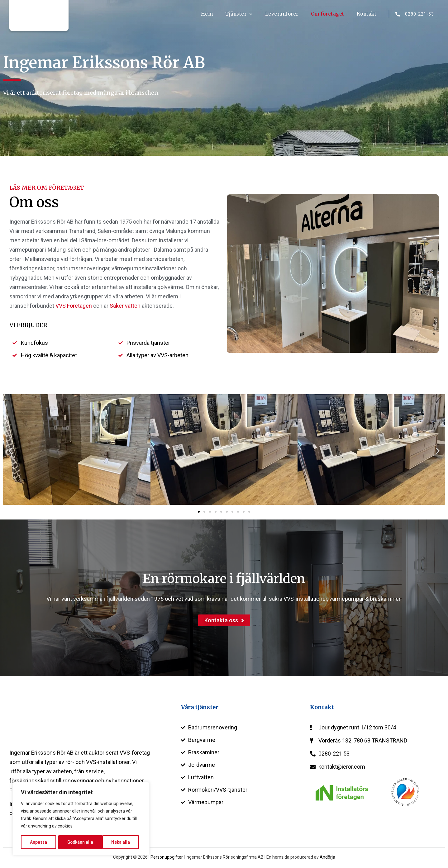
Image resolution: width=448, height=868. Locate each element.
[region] (81, 819)
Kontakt (367, 14)
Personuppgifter (167, 857)
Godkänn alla (119, 842)
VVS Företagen (74, 306)
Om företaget (328, 14)
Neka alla (77, 842)
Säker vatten (125, 306)
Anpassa (38, 842)
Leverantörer (282, 14)
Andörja (327, 857)
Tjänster (239, 14)
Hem (207, 14)
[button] (10, 451)
